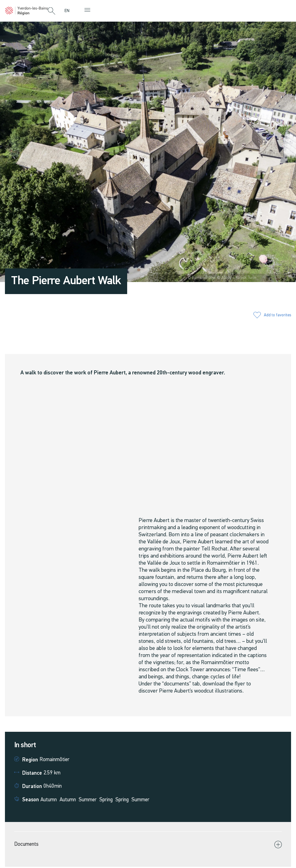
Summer (88, 800)
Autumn (49, 800)
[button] (52, 11)
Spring (106, 800)
